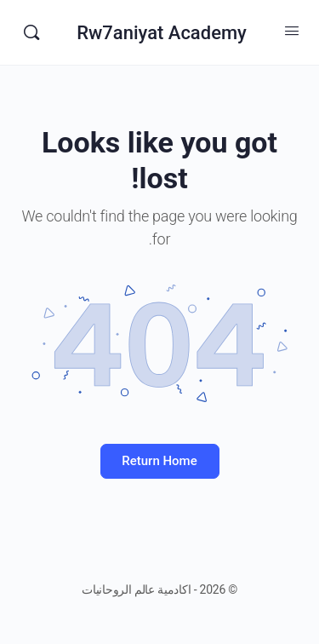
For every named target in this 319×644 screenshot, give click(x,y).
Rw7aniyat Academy (162, 33)
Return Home (159, 461)
